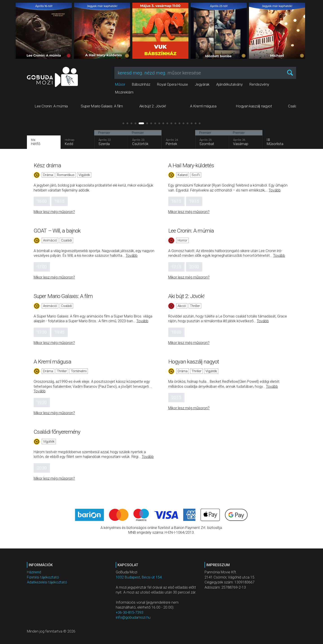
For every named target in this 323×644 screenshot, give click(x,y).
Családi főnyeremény (57, 432)
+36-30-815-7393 (130, 612)
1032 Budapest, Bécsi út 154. (139, 577)
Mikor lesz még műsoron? (54, 212)
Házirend (34, 572)
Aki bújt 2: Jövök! (186, 296)
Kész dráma (47, 165)
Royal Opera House (172, 84)
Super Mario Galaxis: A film (63, 296)
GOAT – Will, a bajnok (57, 231)
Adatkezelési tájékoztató (47, 582)
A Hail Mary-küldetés (191, 165)
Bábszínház (141, 84)
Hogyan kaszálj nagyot (194, 362)
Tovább (275, 190)
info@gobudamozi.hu (133, 617)
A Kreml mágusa (52, 362)
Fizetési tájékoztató (43, 577)
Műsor (120, 84)
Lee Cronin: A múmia (191, 231)
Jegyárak (202, 84)
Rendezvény (259, 84)
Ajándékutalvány (229, 84)
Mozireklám (124, 92)
